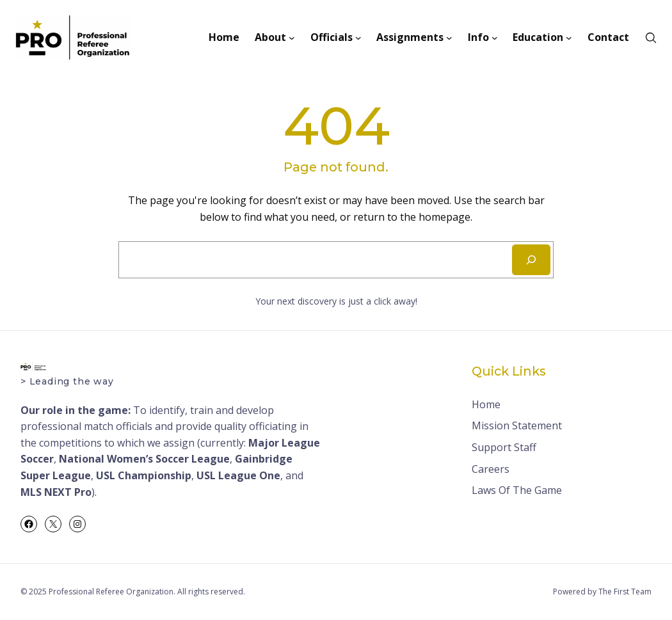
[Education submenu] (569, 38)
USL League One (238, 475)
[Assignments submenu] (449, 38)
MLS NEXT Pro (56, 492)
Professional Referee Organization (111, 592)
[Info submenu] (495, 38)
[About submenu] (292, 38)
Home (486, 404)
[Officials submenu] (358, 38)
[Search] (531, 260)
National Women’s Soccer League (144, 459)
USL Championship (144, 475)
